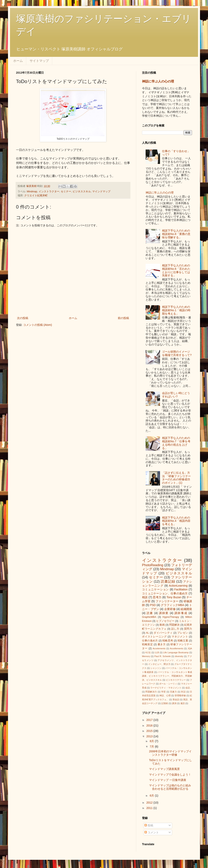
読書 (150, 613)
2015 (150, 731)
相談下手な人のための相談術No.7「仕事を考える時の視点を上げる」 (176, 443)
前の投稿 (123, 318)
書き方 (162, 644)
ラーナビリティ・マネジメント (166, 688)
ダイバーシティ (163, 633)
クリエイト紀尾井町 (36, 196)
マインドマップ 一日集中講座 (168, 780)
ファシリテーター (167, 601)
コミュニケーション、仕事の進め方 (165, 593)
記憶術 (165, 703)
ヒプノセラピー (165, 621)
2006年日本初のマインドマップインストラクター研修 (170, 753)
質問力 (188, 629)
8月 (152, 741)
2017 (150, 720)
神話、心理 (165, 695)
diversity (179, 656)
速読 (183, 703)
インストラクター (49, 192)
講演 (174, 703)
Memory (146, 656)
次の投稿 (23, 318)
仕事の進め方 (150, 641)
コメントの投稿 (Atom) (38, 325)
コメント (152, 832)
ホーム (18, 61)
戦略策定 (147, 644)
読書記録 (168, 582)
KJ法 (148, 652)
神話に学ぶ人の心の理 (158, 81)
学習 (163, 692)
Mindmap (32, 192)
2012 (150, 803)
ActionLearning (178, 586)
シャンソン (156, 668)
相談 (145, 597)
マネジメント (180, 637)
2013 (150, 736)
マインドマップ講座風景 (164, 769)
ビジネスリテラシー (176, 680)
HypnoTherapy (171, 617)
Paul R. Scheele (163, 656)
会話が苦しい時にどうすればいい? (176, 395)
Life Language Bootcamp (176, 652)
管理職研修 (180, 695)
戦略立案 (183, 641)
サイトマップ (39, 61)
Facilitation (181, 589)
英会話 (176, 699)
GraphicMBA (149, 617)
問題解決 (174, 625)
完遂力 (173, 692)
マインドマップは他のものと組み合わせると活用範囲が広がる (170, 787)
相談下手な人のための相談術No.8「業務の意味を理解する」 (176, 234)
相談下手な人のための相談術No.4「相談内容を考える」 (176, 521)
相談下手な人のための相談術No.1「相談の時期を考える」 (176, 310)
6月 (152, 796)
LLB (157, 652)
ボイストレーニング (154, 637)
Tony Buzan (174, 597)
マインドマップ (101, 192)
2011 (150, 808)
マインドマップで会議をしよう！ (170, 775)
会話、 (189, 688)
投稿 (149, 825)
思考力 (157, 597)
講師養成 (181, 613)
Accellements (176, 648)
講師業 (164, 613)
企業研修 (170, 609)
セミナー (66, 192)
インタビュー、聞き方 (159, 664)
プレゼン (183, 633)
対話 (183, 692)
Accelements (159, 648)
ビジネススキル (82, 192)
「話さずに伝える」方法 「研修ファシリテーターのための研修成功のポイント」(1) (176, 478)
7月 (152, 747)
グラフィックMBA (172, 605)
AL (147, 633)
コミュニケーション (155, 589)
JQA (190, 648)
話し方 (175, 629)
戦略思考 (168, 641)
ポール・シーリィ (168, 684)
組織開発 (186, 609)
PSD (153, 605)
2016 (150, 726)
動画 (162, 625)
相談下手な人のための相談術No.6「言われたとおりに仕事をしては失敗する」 (176, 270)
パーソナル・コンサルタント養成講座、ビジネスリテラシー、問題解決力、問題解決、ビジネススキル (167, 676)
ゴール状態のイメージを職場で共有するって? (177, 353)
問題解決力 (151, 692)
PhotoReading (153, 565)
